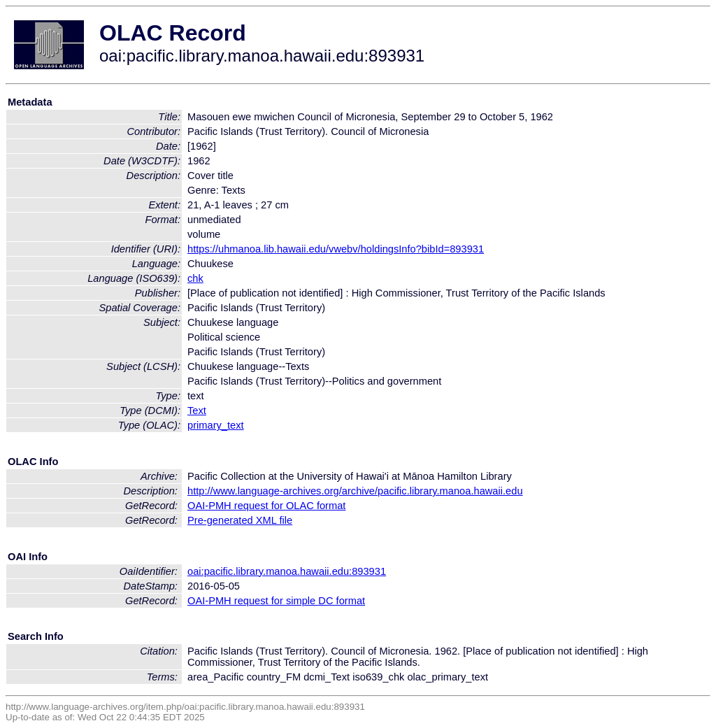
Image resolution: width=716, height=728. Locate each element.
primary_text (216, 425)
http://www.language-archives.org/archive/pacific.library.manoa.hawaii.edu (355, 491)
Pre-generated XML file (240, 520)
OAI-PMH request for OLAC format (266, 506)
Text (197, 411)
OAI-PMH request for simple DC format (276, 601)
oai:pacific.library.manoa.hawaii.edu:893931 (287, 571)
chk (195, 278)
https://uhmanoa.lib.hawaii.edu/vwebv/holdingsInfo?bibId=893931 (336, 249)
